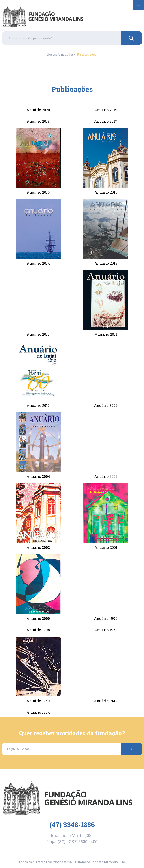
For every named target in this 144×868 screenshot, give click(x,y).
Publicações (87, 55)
